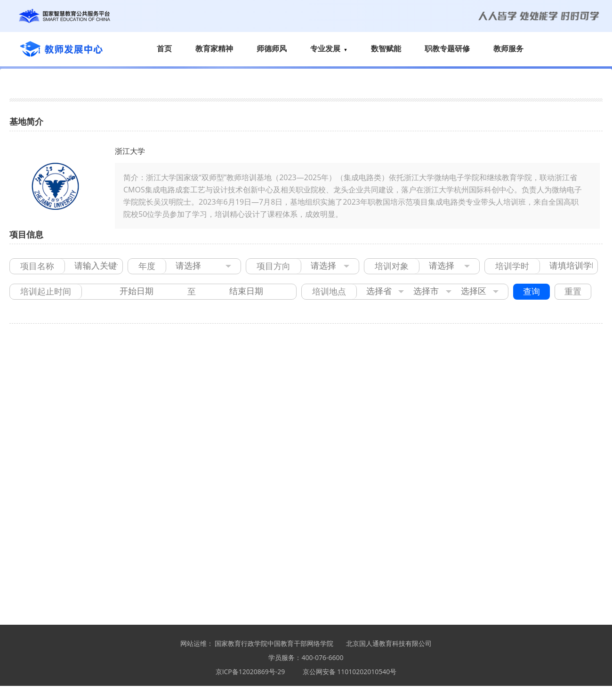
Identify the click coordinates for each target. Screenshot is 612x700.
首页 (164, 49)
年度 (147, 266)
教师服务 (508, 49)
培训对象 (392, 266)
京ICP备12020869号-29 (250, 672)
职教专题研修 (447, 49)
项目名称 (37, 266)
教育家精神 (214, 49)
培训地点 (329, 292)
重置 (573, 292)
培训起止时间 (46, 292)
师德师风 (272, 49)
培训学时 (512, 266)
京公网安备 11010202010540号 (350, 672)
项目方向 (274, 266)
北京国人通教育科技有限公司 (389, 643)
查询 (531, 292)
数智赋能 (386, 49)
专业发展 (329, 49)
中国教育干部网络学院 (300, 643)
